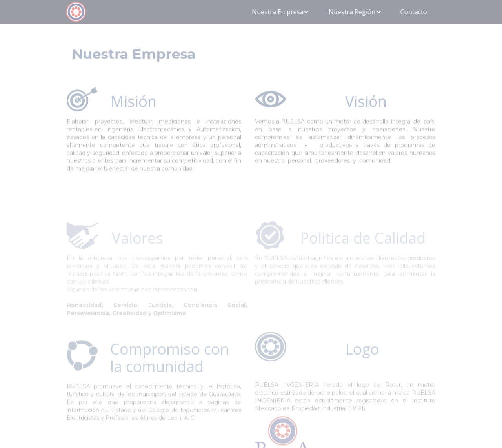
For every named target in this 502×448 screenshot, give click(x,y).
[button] (281, 12)
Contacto (413, 12)
